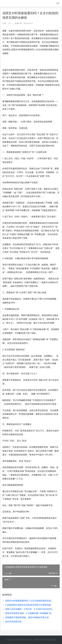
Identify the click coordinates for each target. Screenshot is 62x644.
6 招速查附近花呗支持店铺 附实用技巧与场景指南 (28, 605)
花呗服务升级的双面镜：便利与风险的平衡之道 (27, 617)
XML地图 (53, 640)
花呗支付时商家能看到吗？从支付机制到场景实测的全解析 (30, 601)
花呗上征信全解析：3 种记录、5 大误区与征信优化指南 (30, 609)
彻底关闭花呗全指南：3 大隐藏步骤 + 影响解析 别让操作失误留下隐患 (30, 613)
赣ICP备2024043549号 (41, 640)
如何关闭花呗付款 (13, 622)
